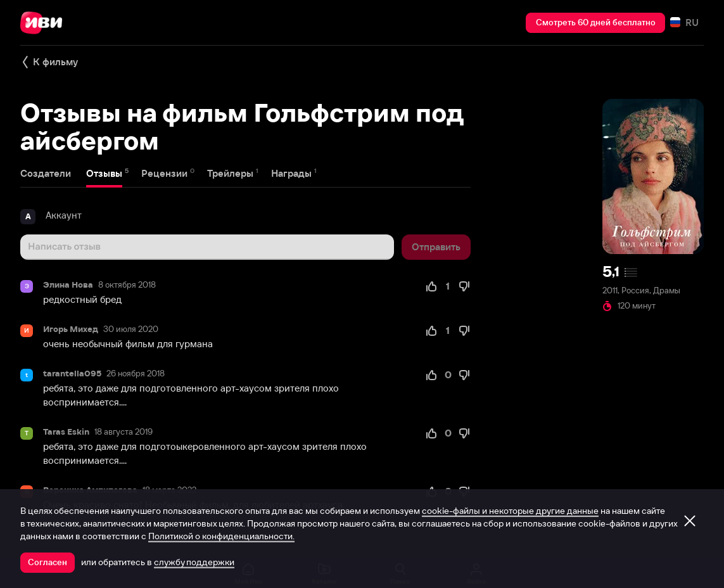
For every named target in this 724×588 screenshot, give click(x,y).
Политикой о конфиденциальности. (221, 536)
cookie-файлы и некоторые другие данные (510, 511)
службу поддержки (194, 562)
